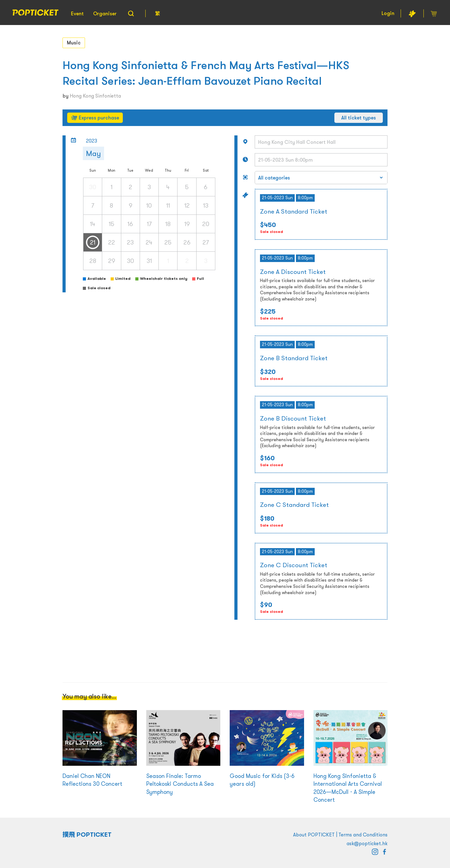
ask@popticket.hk (367, 843)
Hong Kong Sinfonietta (95, 96)
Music (74, 43)
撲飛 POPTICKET (87, 835)
